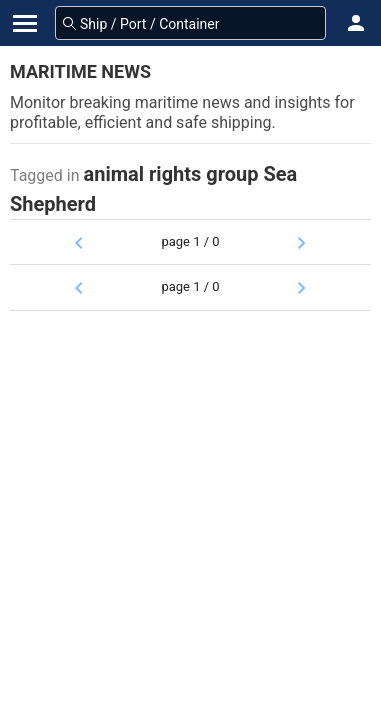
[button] (356, 23)
